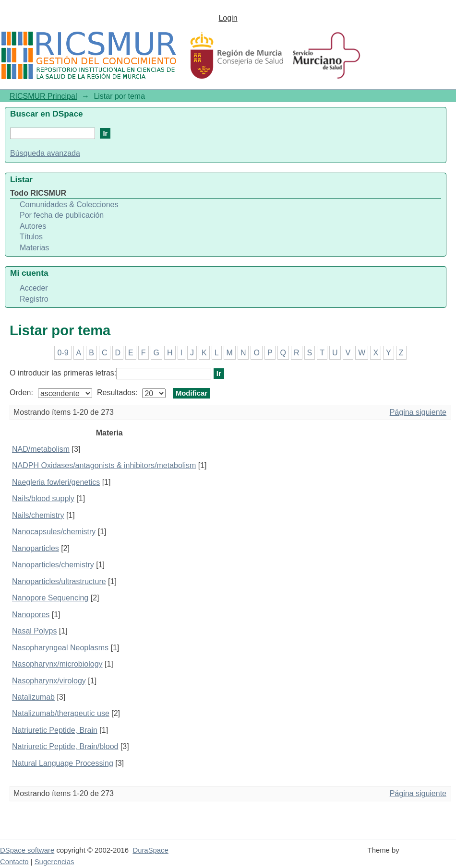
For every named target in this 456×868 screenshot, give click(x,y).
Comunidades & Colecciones (69, 205)
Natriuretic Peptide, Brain (55, 730)
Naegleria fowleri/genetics (56, 482)
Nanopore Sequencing (50, 598)
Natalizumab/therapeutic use (61, 713)
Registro (34, 299)
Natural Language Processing (63, 763)
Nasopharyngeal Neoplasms (60, 648)
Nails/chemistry (38, 515)
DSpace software (27, 850)
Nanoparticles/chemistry (53, 565)
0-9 (63, 353)
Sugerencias (54, 862)
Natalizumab (33, 697)
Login (228, 18)
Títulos (31, 237)
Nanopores (31, 615)
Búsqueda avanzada (45, 153)
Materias (34, 248)
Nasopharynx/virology (49, 681)
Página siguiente (418, 412)
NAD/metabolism (41, 449)
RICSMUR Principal (43, 96)
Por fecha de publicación (62, 215)
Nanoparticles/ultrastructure (59, 581)
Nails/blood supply (43, 499)
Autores (33, 226)
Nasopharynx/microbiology (57, 664)
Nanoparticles (36, 548)
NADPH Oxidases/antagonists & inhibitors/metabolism (104, 465)
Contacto (14, 862)
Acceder (34, 288)
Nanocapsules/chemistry (54, 532)
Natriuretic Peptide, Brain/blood (65, 746)
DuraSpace (150, 850)
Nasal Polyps (34, 631)
